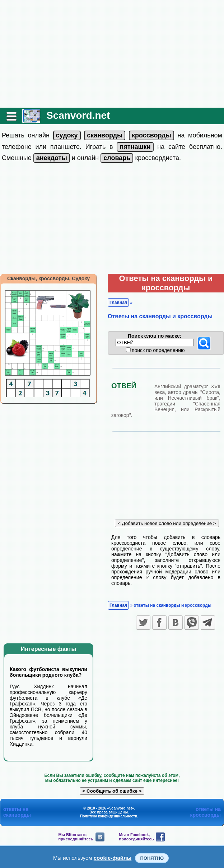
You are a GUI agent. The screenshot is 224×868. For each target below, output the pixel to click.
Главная (118, 302)
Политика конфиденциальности (109, 816)
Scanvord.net (78, 115)
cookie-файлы (113, 858)
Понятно (152, 858)
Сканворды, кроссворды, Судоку (48, 278)
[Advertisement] (112, 54)
